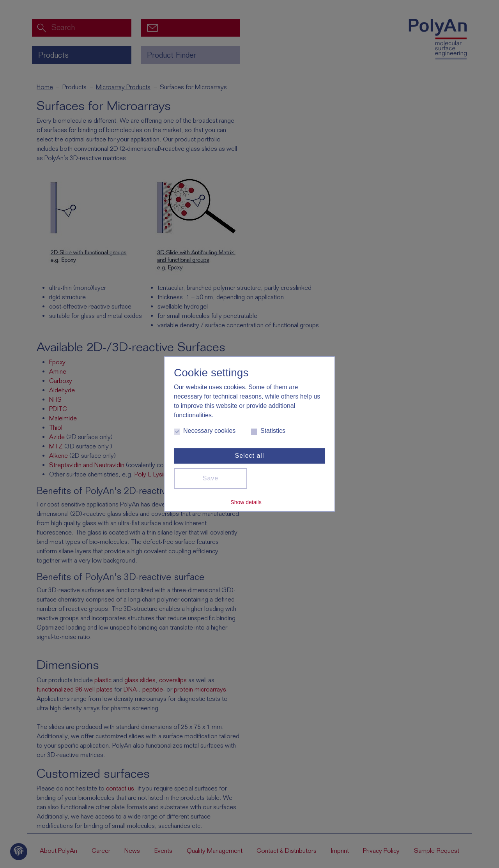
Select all (250, 456)
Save (211, 478)
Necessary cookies (205, 431)
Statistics (268, 431)
